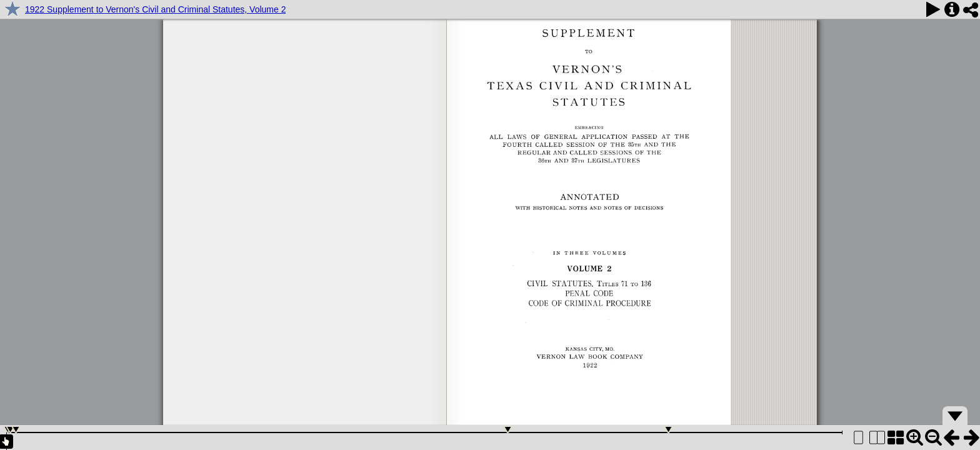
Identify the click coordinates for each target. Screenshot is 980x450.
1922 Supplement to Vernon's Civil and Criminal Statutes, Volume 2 (155, 9)
